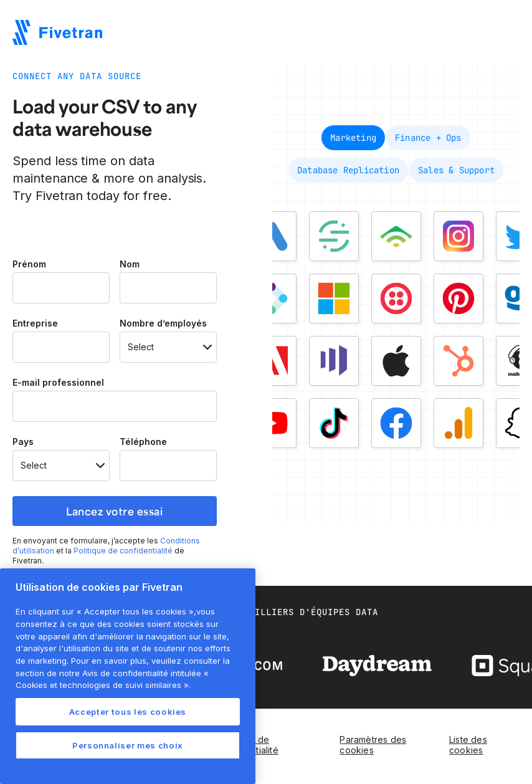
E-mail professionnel (58, 383)
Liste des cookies (468, 745)
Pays (23, 442)
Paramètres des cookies (373, 745)
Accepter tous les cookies (128, 712)
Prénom (29, 264)
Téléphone (143, 442)
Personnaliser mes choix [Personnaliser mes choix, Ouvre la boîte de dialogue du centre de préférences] (128, 745)
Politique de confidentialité (123, 551)
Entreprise (35, 323)
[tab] (353, 138)
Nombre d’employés (163, 323)
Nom (130, 264)
